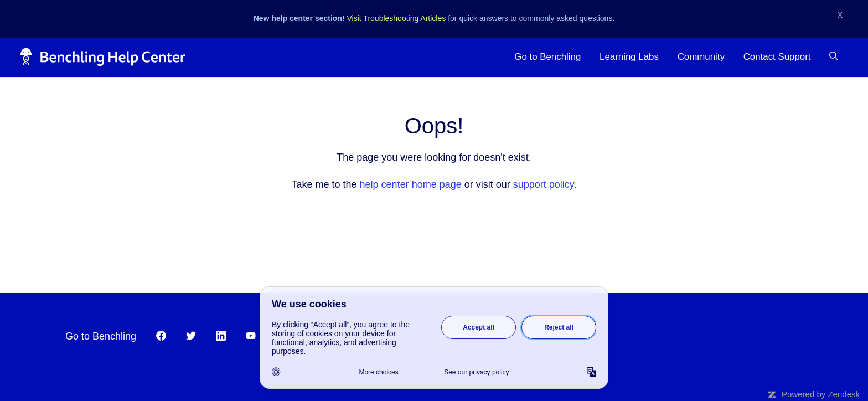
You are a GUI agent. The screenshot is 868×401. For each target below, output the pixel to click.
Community (701, 57)
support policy (544, 184)
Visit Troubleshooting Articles (397, 18)
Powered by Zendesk (821, 394)
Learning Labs (629, 57)
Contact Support (777, 57)
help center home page (411, 184)
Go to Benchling (547, 57)
